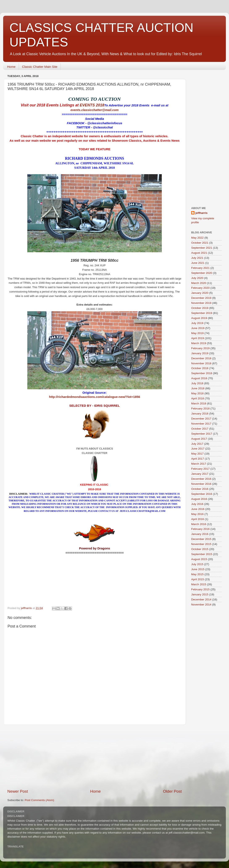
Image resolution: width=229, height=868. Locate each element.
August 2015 (199, 559)
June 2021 (198, 263)
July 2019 (197, 323)
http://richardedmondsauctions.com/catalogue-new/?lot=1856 (94, 397)
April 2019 (198, 338)
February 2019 (200, 348)
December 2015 (201, 539)
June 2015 (198, 569)
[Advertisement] (95, 757)
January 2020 (200, 293)
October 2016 (200, 489)
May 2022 (197, 238)
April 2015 (198, 579)
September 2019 (202, 313)
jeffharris (201, 213)
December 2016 (201, 479)
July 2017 (197, 444)
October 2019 (200, 308)
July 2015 (197, 564)
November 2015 (201, 544)
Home (11, 67)
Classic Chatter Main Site (40, 67)
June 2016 (198, 509)
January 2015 (200, 594)
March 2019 (199, 343)
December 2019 (201, 298)
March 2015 (199, 584)
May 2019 (197, 333)
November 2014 (201, 605)
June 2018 (198, 388)
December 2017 (201, 419)
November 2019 (201, 303)
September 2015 (202, 554)
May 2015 (197, 574)
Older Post (172, 791)
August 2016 (199, 499)
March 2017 (199, 464)
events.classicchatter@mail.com (95, 110)
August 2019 (199, 318)
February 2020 (200, 288)
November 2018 (201, 363)
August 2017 (199, 439)
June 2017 (198, 449)
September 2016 (202, 494)
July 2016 (197, 504)
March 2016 (199, 524)
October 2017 (200, 429)
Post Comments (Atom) (39, 800)
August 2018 (199, 378)
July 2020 (197, 278)
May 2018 (197, 393)
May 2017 (197, 454)
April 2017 (198, 459)
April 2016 (198, 519)
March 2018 (199, 403)
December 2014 (201, 599)
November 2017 (201, 424)
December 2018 (201, 358)
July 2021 (197, 258)
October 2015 (200, 549)
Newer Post (18, 791)
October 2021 (200, 243)
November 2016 (201, 484)
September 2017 (202, 434)
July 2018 (197, 383)
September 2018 (202, 373)
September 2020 (202, 273)
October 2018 (200, 368)
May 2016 (197, 514)
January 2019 (200, 353)
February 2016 (200, 529)
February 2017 (200, 469)
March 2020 (199, 283)
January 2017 (200, 474)
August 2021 (199, 253)
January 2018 (200, 414)
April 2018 (198, 398)
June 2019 (198, 328)
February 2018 (200, 409)
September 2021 (202, 248)
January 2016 (200, 534)
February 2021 (200, 268)
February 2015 (200, 589)
